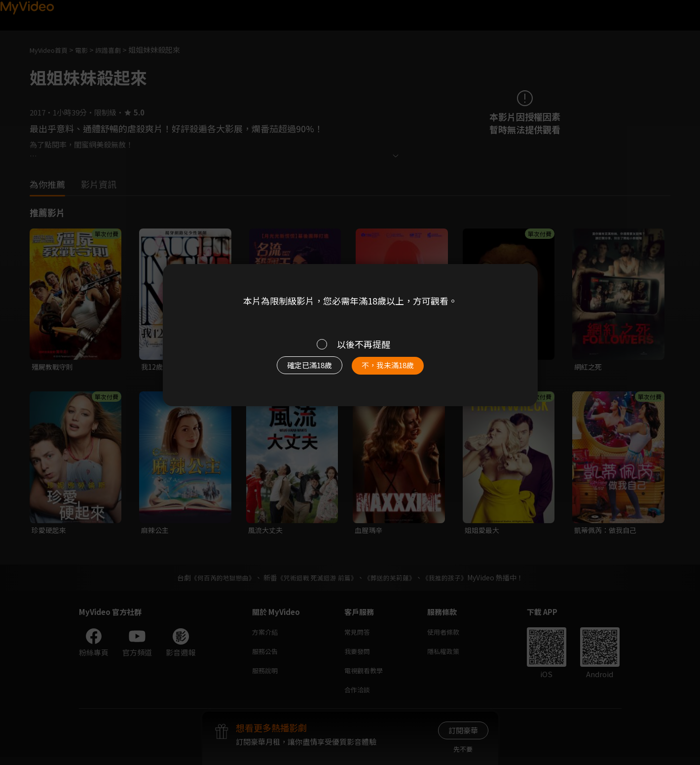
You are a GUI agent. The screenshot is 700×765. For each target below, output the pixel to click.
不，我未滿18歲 (398, 370)
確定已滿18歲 (298, 370)
